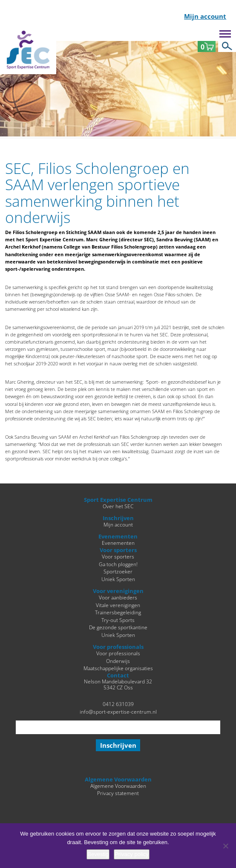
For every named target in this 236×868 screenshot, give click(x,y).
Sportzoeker (118, 571)
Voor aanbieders (118, 597)
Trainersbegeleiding (118, 612)
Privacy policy (131, 854)
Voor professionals (118, 653)
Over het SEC (118, 506)
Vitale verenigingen (118, 605)
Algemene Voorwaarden (118, 786)
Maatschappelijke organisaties (118, 668)
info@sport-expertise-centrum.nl (118, 712)
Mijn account (205, 17)
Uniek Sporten (118, 579)
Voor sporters (118, 556)
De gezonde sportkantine (118, 627)
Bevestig (98, 854)
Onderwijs (118, 661)
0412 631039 (118, 704)
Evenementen (118, 543)
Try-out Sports (118, 620)
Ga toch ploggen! (118, 564)
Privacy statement (118, 793)
